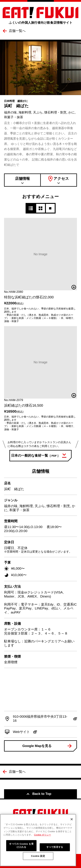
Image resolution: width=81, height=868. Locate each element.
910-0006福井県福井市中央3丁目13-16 (45, 719)
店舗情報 (22, 178)
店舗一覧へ (17, 31)
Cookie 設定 (38, 856)
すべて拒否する (55, 847)
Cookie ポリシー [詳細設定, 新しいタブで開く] (43, 835)
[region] (38, 840)
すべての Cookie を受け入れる (21, 845)
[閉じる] (72, 819)
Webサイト (25, 732)
